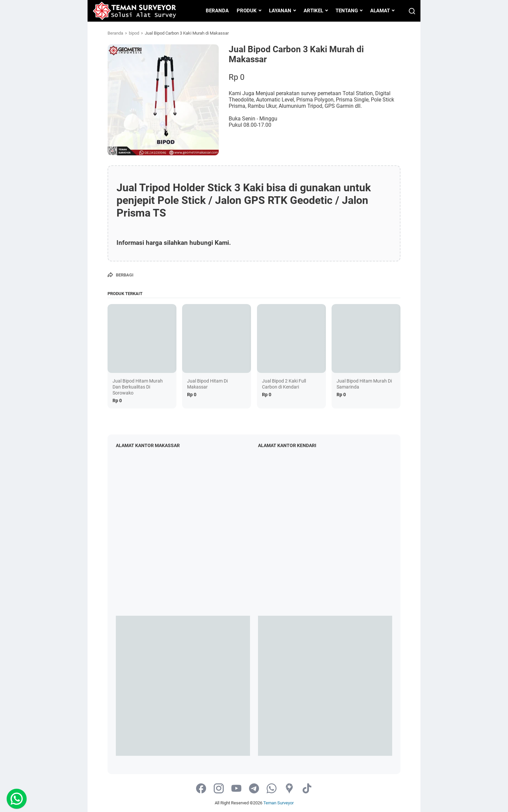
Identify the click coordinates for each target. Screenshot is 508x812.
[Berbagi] (121, 275)
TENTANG (347, 11)
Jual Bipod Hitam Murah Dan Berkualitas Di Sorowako (138, 387)
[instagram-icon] (219, 789)
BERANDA (217, 11)
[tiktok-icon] (307, 789)
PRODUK (247, 11)
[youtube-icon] (236, 789)
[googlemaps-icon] (289, 789)
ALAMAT (380, 11)
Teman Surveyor (278, 803)
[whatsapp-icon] (272, 789)
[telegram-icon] (254, 789)
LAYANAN (280, 11)
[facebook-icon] (201, 789)
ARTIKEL (313, 11)
